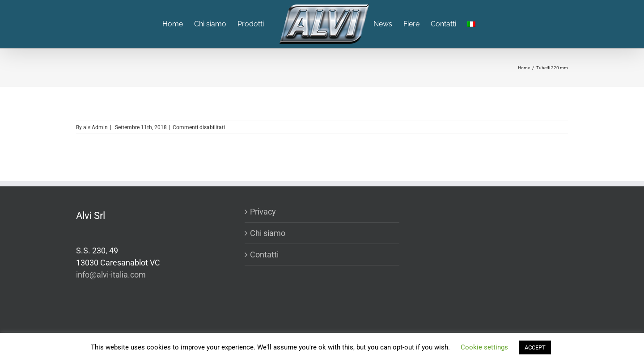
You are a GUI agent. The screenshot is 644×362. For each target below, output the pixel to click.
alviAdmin (95, 127)
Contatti (264, 255)
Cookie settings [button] (484, 347)
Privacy (263, 212)
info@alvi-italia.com (111, 275)
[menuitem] (178, 24)
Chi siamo (268, 233)
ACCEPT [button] (535, 347)
